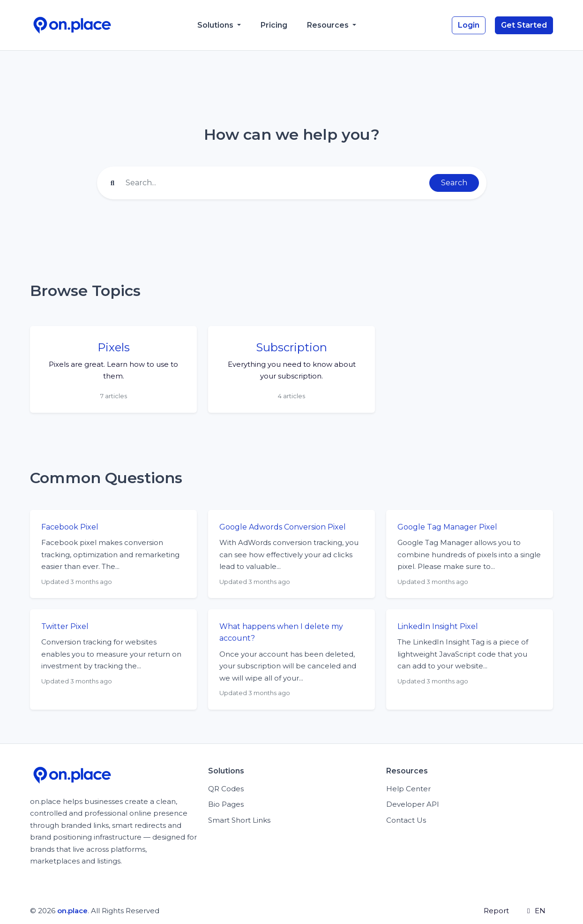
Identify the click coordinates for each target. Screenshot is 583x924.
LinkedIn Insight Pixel (438, 626)
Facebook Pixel (70, 527)
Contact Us (406, 820)
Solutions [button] (216, 25)
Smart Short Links (239, 820)
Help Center (408, 789)
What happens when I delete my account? (281, 632)
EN (535, 911)
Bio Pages (226, 804)
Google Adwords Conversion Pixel (283, 527)
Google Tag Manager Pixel (447, 527)
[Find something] (275, 183)
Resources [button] (329, 25)
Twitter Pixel (65, 626)
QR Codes (226, 789)
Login (469, 25)
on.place (72, 911)
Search (454, 183)
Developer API (413, 804)
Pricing (274, 25)
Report (496, 911)
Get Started (524, 25)
